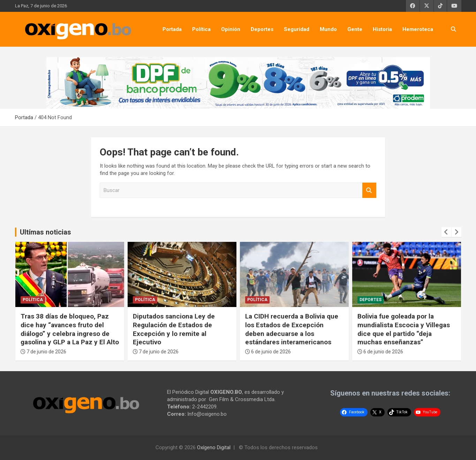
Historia (382, 29)
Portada (172, 29)
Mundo (328, 29)
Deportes (262, 29)
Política (201, 29)
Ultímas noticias (46, 232)
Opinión (231, 29)
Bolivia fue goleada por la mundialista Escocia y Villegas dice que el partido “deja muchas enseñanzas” (404, 329)
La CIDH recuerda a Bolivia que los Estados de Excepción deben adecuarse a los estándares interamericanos (292, 329)
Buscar (369, 190)
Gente (355, 29)
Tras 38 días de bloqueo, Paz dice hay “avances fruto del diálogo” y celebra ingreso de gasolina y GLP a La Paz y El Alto (70, 329)
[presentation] (446, 232)
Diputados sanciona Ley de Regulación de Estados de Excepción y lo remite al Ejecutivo (174, 329)
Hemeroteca (418, 29)
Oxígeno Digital (214, 447)
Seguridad (297, 29)
